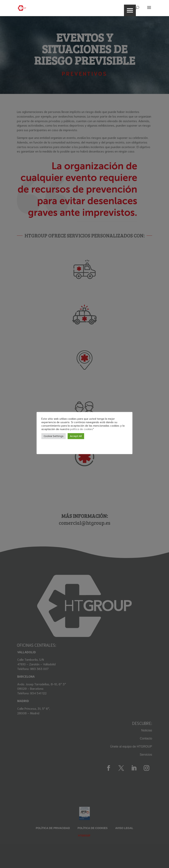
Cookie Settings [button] (54, 436)
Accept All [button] (76, 436)
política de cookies (82, 429)
